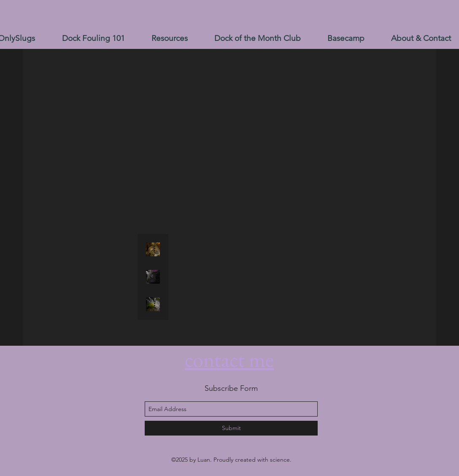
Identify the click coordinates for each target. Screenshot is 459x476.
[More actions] (157, 248)
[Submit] (231, 428)
